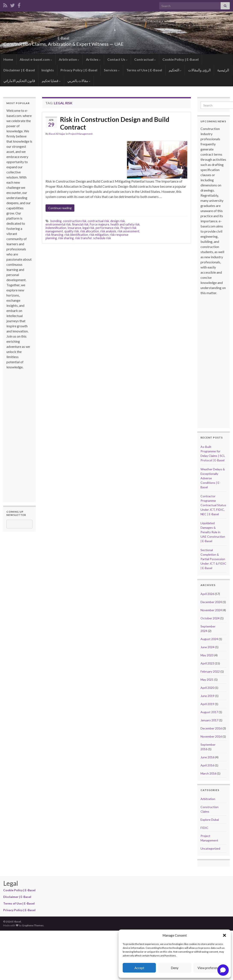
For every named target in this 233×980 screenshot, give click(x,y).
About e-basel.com (36, 59)
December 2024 (211, 602)
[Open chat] (223, 970)
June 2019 (207, 696)
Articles (93, 59)
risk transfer (83, 238)
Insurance (74, 228)
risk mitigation (99, 235)
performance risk (107, 228)
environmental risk (58, 224)
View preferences (210, 968)
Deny (175, 968)
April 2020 (207, 688)
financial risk (80, 224)
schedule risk (102, 238)
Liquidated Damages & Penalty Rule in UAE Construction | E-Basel (213, 532)
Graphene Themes (33, 925)
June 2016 (207, 757)
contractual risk (98, 221)
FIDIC (204, 828)
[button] (224, 935)
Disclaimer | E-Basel (19, 70)
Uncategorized (210, 848)
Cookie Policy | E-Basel (181, 59)
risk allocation (90, 231)
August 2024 (209, 639)
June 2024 (207, 647)
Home (8, 59)
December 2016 (211, 728)
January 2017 (209, 720)
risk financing (54, 235)
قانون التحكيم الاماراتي (19, 81)
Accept (139, 968)
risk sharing (66, 238)
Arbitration (69, 59)
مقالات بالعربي (79, 81)
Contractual (145, 59)
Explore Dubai (210, 820)
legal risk (88, 228)
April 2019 (207, 704)
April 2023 (207, 663)
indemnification (56, 228)
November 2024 (211, 610)
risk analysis (108, 231)
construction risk (75, 221)
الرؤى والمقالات (199, 70)
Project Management (80, 134)
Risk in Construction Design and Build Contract (115, 123)
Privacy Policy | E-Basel (79, 70)
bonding (56, 221)
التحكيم (175, 70)
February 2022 (210, 671)
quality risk (72, 231)
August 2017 (209, 712)
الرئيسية (223, 70)
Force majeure (100, 224)
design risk (118, 221)
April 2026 (207, 594)
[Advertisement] (24, 434)
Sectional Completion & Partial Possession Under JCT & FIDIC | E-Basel (213, 559)
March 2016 (208, 773)
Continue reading (60, 208)
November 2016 (211, 736)
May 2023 (207, 655)
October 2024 (210, 618)
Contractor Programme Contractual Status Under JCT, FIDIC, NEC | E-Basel (213, 505)
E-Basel (64, 37)
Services (112, 70)
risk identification (76, 235)
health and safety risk (125, 224)
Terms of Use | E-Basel (144, 70)
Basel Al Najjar (57, 134)
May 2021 (207, 680)
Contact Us (117, 59)
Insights (48, 70)
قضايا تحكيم (51, 81)
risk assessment (128, 231)
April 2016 (207, 765)
